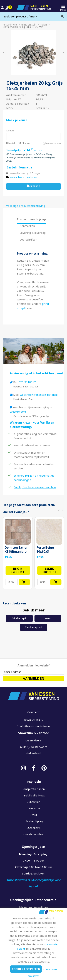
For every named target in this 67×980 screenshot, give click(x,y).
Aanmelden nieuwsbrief (34, 665)
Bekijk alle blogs (34, 795)
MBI (34, 815)
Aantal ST (11, 131)
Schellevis (34, 828)
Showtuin (34, 802)
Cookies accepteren (26, 969)
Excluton (34, 808)
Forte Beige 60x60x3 (45, 550)
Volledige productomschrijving (26, 206)
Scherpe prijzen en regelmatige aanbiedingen (34, 478)
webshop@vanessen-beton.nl (39, 395)
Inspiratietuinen (34, 789)
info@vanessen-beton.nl (35, 726)
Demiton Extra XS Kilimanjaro (16, 550)
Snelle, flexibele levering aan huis (35, 487)
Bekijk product (18, 570)
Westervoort (18, 412)
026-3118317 (27, 382)
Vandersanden (34, 834)
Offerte (34, 186)
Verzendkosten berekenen (23, 177)
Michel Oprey (34, 821)
